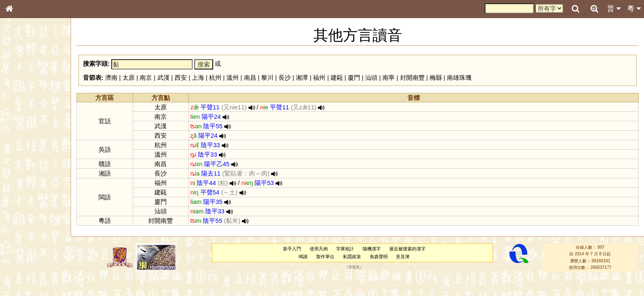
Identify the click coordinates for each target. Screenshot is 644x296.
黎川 (267, 77)
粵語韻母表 (23, 176)
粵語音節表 (23, 161)
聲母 (16, 216)
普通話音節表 (25, 224)
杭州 (215, 77)
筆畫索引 (20, 117)
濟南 (111, 77)
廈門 (354, 77)
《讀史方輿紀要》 (30, 260)
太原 (129, 77)
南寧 (389, 77)
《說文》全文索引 (30, 253)
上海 (198, 77)
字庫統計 (345, 249)
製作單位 (325, 257)
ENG (36, 91)
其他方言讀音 (25, 231)
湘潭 (302, 77)
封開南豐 (412, 77)
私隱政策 (352, 257)
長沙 (285, 77)
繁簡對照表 (23, 275)
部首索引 (20, 110)
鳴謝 (303, 257)
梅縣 (436, 77)
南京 (146, 77)
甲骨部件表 (23, 125)
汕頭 (371, 77)
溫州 (232, 77)
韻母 (28, 216)
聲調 (39, 216)
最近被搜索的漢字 (407, 249)
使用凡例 (319, 249)
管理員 (354, 268)
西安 (181, 77)
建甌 (337, 77)
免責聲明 (379, 257)
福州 (319, 77)
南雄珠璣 (459, 77)
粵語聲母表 (23, 169)
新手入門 (292, 249)
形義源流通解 (25, 140)
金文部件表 (23, 132)
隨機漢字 (372, 249)
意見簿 (403, 257)
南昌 (250, 77)
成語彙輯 (20, 268)
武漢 (163, 77)
